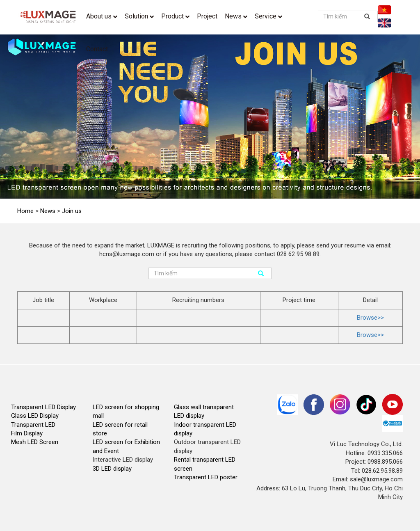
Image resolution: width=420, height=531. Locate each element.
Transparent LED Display (43, 407)
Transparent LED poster (206, 477)
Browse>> (370, 318)
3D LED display (112, 469)
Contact (97, 49)
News (236, 16)
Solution (139, 16)
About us (102, 16)
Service (268, 16)
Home (25, 211)
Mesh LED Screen (35, 442)
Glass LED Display (35, 416)
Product (175, 16)
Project (207, 16)
